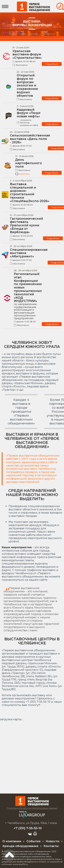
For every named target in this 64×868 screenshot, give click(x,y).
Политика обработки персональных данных (32, 808)
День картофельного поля (29, 163)
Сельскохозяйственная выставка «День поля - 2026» (30, 139)
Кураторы (24, 174)
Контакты (51, 846)
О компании (12, 841)
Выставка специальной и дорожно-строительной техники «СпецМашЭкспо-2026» (30, 193)
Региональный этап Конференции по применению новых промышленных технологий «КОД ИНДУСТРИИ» (28, 296)
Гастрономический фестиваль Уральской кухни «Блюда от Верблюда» (26, 225)
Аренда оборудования (20, 846)
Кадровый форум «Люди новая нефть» (29, 113)
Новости (53, 841)
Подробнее (52, 64)
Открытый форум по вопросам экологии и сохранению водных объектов (27, 85)
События (34, 841)
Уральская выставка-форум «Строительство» (27, 54)
